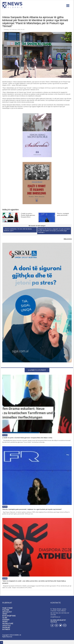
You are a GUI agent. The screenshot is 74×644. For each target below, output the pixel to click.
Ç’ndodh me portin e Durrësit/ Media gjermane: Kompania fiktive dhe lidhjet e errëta (27, 438)
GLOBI (5, 618)
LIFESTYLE (6, 625)
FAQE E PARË (7, 608)
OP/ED (5, 614)
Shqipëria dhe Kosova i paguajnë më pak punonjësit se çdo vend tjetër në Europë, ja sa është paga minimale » (54, 231)
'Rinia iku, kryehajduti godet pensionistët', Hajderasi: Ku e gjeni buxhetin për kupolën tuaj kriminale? (32, 509)
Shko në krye (68, 239)
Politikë (5, 435)
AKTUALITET (7, 612)
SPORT (5, 622)
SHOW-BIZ (6, 627)
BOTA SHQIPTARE (9, 616)
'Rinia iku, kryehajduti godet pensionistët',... (63, 214)
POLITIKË (6, 610)
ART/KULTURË (8, 624)
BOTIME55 (6, 629)
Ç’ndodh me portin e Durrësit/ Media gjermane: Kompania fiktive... (28, 215)
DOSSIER (6, 620)
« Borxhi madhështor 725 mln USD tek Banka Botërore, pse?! (18, 230)
